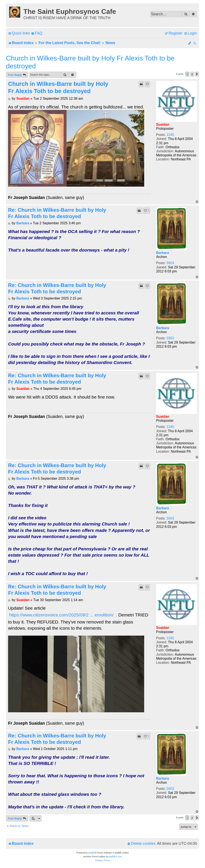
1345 (170, 135)
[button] (197, 74)
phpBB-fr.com (115, 857)
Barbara (162, 253)
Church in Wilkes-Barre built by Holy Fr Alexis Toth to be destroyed (90, 62)
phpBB (91, 853)
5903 (170, 263)
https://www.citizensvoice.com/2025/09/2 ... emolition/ (61, 615)
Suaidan (163, 125)
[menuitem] (37, 33)
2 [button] (192, 74)
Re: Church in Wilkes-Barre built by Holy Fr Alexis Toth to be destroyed (57, 213)
